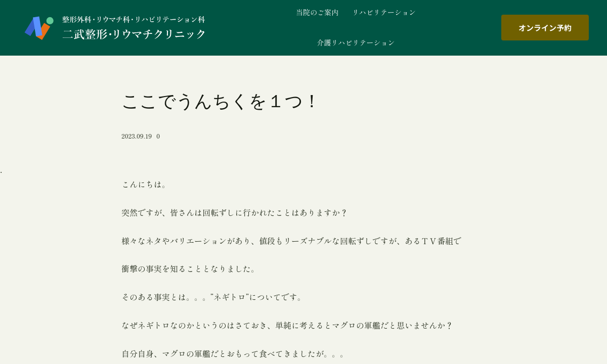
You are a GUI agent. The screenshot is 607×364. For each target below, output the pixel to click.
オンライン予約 (545, 28)
